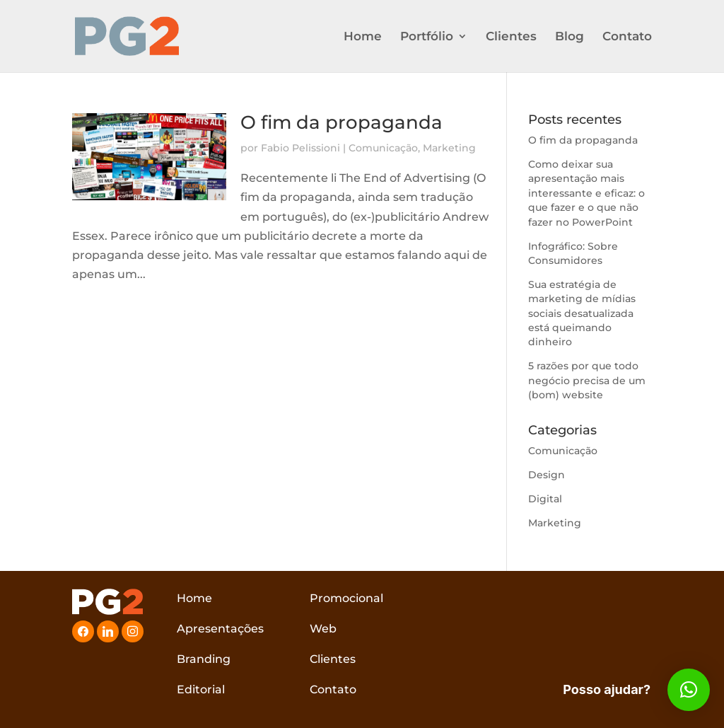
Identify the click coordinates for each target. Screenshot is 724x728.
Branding (204, 659)
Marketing (449, 148)
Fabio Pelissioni (300, 148)
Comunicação (383, 148)
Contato (627, 37)
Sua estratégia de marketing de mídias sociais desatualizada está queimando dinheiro (582, 313)
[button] (689, 690)
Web (323, 629)
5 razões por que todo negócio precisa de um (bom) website (587, 380)
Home (363, 37)
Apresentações (220, 629)
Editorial (201, 689)
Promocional (346, 598)
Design (547, 475)
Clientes (511, 37)
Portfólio (427, 37)
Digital (545, 499)
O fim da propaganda (341, 122)
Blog (570, 37)
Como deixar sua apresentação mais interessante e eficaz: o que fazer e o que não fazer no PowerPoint (586, 193)
